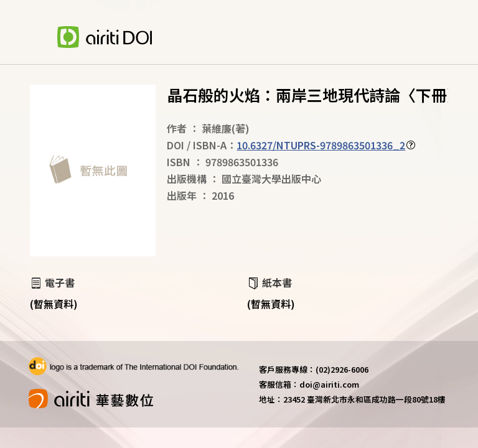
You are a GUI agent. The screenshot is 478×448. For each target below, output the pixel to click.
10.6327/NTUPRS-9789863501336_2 (321, 145)
